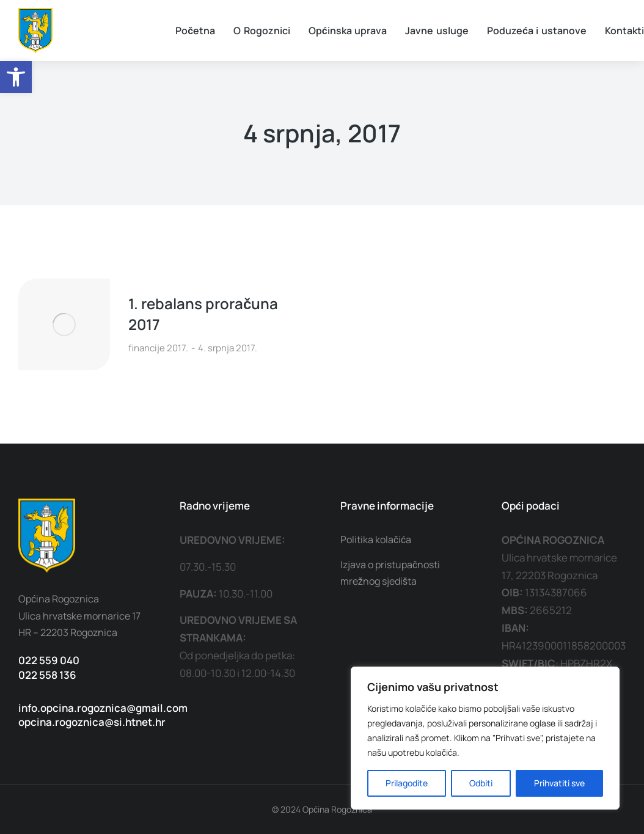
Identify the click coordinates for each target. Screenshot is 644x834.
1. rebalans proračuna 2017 (203, 314)
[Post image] (64, 324)
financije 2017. (158, 348)
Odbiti (481, 783)
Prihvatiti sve (559, 783)
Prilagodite (407, 783)
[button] (16, 77)
